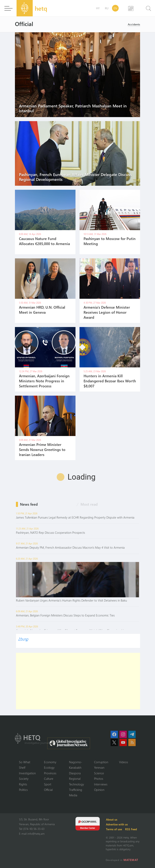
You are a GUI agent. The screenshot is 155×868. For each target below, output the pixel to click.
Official (48, 790)
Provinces (50, 773)
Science (99, 773)
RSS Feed (131, 829)
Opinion (99, 790)
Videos (124, 762)
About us (112, 819)
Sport (48, 784)
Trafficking (76, 790)
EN (115, 8)
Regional (75, 779)
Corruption (101, 762)
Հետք (23, 639)
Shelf (22, 767)
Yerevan (99, 767)
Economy (50, 762)
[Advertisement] (79, 681)
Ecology (49, 767)
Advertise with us (117, 824)
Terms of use (114, 829)
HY (98, 8)
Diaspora (75, 773)
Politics (23, 790)
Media (73, 795)
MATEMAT (131, 860)
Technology (76, 784)
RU (107, 8)
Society (24, 779)
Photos (99, 779)
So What (25, 762)
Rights (23, 784)
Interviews (101, 784)
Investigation (27, 773)
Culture (49, 779)
